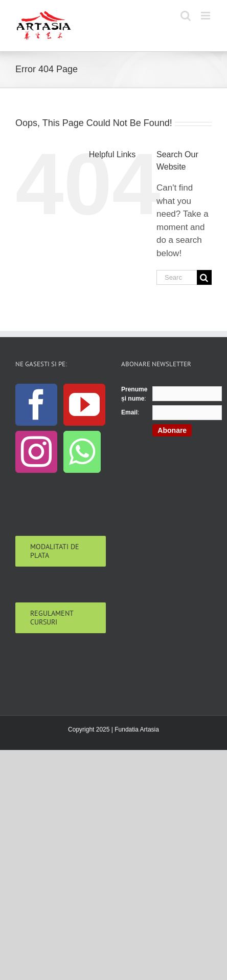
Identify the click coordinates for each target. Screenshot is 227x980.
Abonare (172, 430)
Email (129, 412)
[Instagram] (36, 452)
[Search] (204, 277)
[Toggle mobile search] (186, 16)
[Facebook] (36, 405)
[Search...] (177, 277)
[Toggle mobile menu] (206, 16)
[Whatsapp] (82, 452)
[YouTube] (84, 405)
